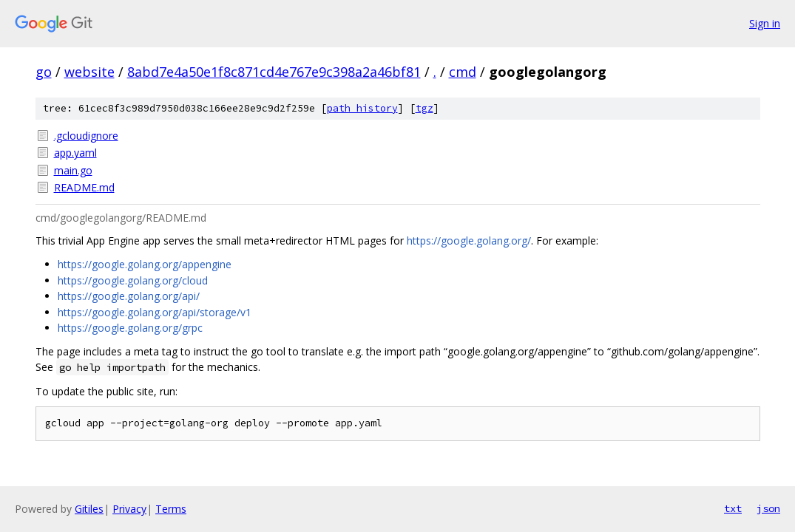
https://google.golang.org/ (469, 241)
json (768, 508)
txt (733, 508)
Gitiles (89, 509)
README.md (84, 187)
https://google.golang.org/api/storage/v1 (155, 312)
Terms (171, 509)
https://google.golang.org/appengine (145, 264)
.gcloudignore (86, 136)
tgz (424, 108)
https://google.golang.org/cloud (133, 280)
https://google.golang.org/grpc (130, 328)
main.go (73, 170)
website (89, 72)
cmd (463, 72)
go (44, 72)
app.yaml (75, 153)
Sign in (765, 23)
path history (362, 108)
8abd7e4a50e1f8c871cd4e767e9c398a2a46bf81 (274, 72)
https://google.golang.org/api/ (129, 296)
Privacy (129, 509)
